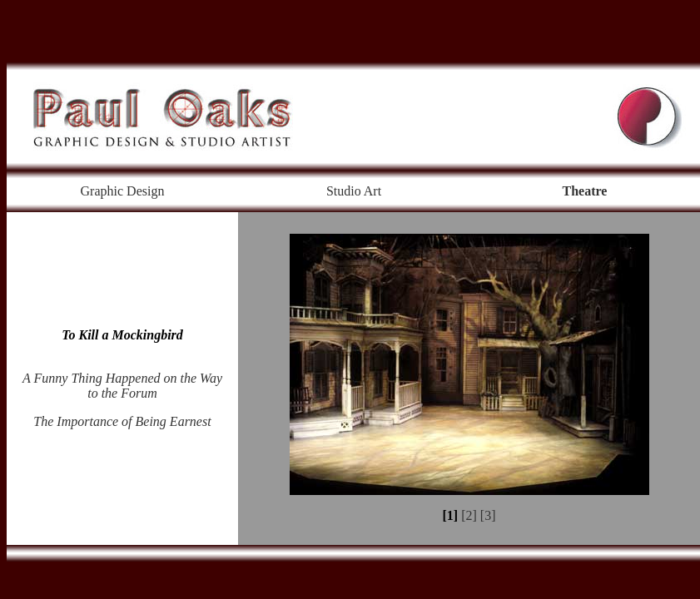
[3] (488, 515)
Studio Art (354, 191)
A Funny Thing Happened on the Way (122, 378)
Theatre (585, 191)
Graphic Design (123, 191)
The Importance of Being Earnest (122, 421)
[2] (469, 515)
